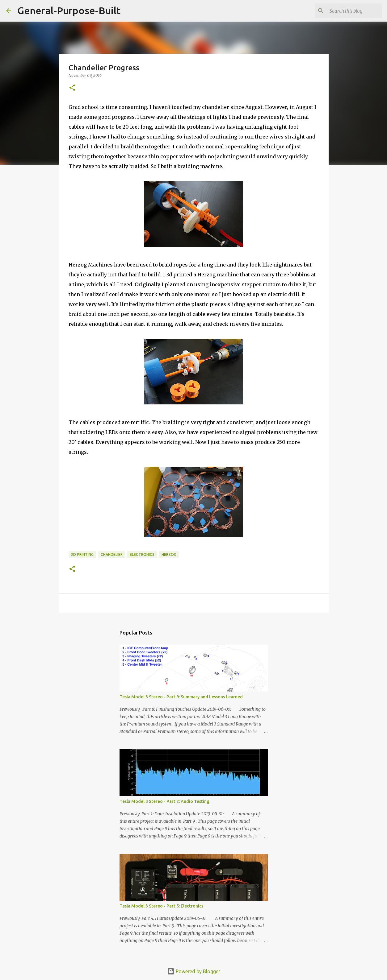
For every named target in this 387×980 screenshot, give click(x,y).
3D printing (82, 554)
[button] (72, 88)
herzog (169, 554)
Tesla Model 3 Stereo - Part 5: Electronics (161, 906)
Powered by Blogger (194, 971)
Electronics (142, 554)
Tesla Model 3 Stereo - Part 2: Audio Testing (164, 801)
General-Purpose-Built (69, 10)
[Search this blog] (350, 11)
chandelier (112, 554)
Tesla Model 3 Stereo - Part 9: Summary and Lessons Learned (181, 697)
